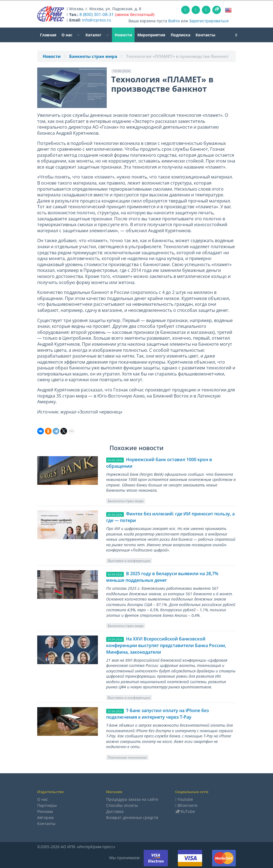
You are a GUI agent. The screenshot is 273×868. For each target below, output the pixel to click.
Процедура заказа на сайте (132, 799)
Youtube (185, 799)
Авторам (45, 817)
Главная (48, 35)
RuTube (188, 811)
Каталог (97, 35)
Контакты (205, 35)
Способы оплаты (122, 805)
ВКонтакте (188, 805)
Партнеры (47, 805)
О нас (71, 35)
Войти (174, 21)
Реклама (45, 811)
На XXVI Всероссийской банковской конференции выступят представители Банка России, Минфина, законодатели (166, 645)
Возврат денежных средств (132, 817)
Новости (123, 35)
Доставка (115, 811)
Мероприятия (151, 35)
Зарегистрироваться (209, 21)
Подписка (180, 35)
